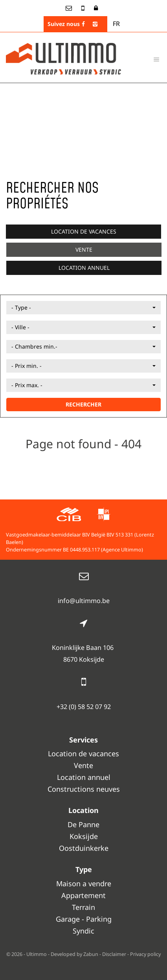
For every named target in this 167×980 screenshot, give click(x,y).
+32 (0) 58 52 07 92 (84, 707)
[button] (83, 308)
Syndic (83, 931)
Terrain (83, 907)
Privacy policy (145, 954)
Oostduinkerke (84, 848)
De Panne (83, 824)
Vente (84, 250)
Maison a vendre (84, 883)
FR (116, 24)
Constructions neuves (84, 789)
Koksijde (84, 836)
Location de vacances (84, 231)
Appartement (83, 895)
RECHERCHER (83, 404)
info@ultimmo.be (84, 601)
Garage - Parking (84, 919)
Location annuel (84, 268)
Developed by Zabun (74, 954)
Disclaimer (114, 954)
